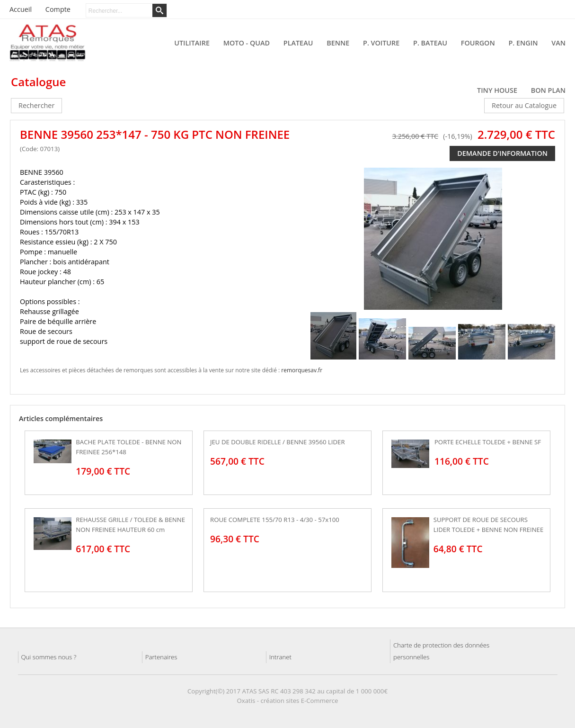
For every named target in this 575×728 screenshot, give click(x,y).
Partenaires (161, 657)
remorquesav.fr (302, 370)
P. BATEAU (430, 43)
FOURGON (478, 43)
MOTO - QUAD (247, 43)
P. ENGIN (523, 43)
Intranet (280, 657)
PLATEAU (298, 43)
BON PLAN (548, 90)
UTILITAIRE (192, 43)
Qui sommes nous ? (49, 657)
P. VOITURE (381, 43)
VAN (558, 43)
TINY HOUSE (497, 90)
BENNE (338, 43)
